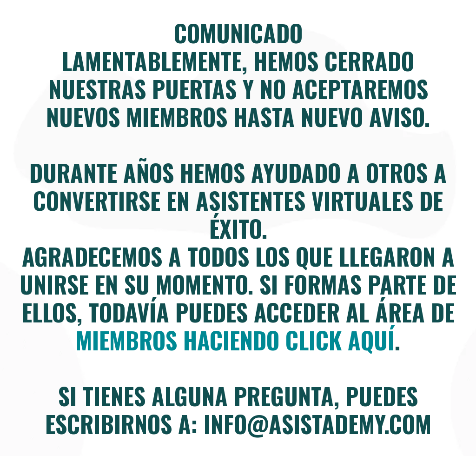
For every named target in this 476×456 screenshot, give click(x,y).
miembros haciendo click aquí (235, 340)
